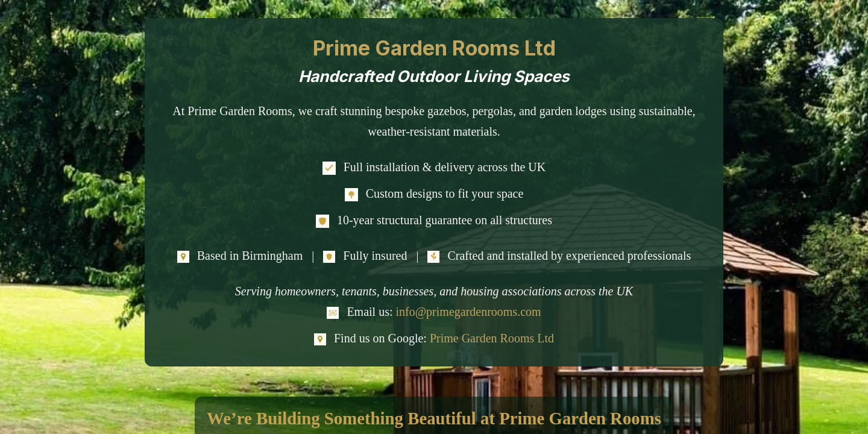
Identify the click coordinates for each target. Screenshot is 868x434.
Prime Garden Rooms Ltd (492, 338)
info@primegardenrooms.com (468, 312)
